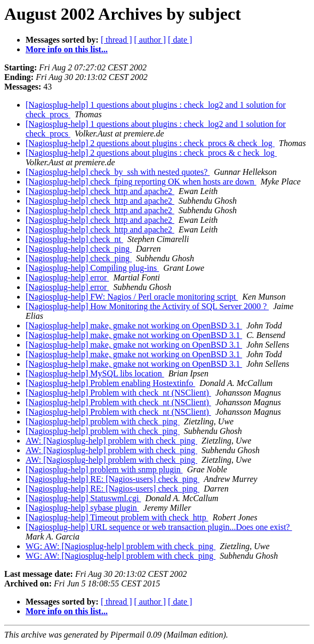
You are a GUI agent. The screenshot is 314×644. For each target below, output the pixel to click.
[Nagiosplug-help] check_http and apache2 (100, 191)
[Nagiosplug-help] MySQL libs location (95, 373)
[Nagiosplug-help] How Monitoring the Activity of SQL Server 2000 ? (147, 306)
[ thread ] (116, 40)
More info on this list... (67, 49)
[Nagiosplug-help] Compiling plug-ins (92, 268)
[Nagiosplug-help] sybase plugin (82, 508)
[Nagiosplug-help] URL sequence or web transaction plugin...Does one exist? (159, 527)
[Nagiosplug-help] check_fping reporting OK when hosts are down (141, 182)
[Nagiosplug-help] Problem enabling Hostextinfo (110, 383)
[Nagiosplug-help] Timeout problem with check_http (117, 517)
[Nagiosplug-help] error (67, 277)
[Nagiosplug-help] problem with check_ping (103, 421)
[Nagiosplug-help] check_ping (79, 249)
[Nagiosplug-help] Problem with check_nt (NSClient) (118, 393)
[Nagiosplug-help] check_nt (74, 239)
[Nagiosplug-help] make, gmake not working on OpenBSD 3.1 (134, 325)
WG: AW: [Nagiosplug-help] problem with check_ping (120, 546)
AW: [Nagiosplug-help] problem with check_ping (111, 441)
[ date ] (180, 40)
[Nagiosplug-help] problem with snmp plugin (104, 469)
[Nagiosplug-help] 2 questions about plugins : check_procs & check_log (150, 143)
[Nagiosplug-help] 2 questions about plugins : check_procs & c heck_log (151, 153)
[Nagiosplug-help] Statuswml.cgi (83, 498)
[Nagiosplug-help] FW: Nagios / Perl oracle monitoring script (132, 297)
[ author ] (150, 40)
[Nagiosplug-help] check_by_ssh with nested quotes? (118, 172)
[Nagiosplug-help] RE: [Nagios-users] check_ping (112, 479)
